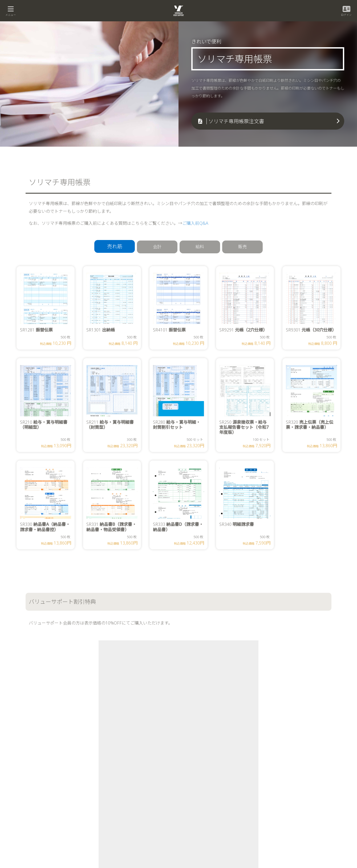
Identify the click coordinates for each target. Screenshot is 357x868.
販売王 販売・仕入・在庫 (126, 800)
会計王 (45, 809)
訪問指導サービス (190, 800)
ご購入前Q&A (195, 223)
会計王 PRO (48, 817)
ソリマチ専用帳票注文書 (236, 121)
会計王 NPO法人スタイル (57, 826)
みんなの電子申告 (52, 800)
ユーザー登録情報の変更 (264, 792)
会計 (157, 247)
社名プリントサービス (193, 835)
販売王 (114, 792)
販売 (242, 247)
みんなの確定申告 (52, 792)
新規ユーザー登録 (259, 783)
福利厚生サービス (190, 809)
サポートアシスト (259, 800)
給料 (200, 247)
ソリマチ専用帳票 (190, 826)
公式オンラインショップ (97, 711)
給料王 (114, 783)
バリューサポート (190, 792)
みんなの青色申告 (52, 783)
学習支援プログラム (192, 817)
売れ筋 (115, 246)
